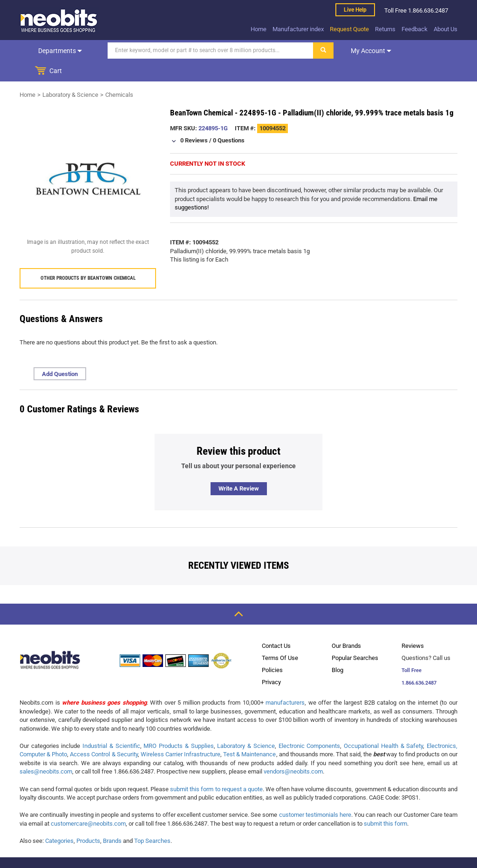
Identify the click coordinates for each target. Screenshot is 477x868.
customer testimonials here (315, 794)
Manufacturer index (298, 29)
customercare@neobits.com (88, 803)
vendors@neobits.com (293, 751)
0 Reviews (194, 120)
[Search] (191, 50)
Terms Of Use (280, 637)
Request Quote (349, 29)
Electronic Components (310, 725)
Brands (112, 820)
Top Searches (152, 820)
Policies (272, 649)
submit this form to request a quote (216, 769)
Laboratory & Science (70, 74)
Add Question (60, 353)
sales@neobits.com (46, 751)
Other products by (88, 258)
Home (259, 29)
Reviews (413, 625)
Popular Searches (355, 637)
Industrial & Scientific (111, 725)
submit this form (385, 803)
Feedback (415, 29)
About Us (446, 29)
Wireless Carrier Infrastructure (181, 734)
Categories (59, 820)
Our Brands (346, 625)
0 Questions (229, 120)
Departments (50, 51)
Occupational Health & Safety (383, 725)
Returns (385, 29)
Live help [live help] (355, 10)
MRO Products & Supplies (178, 725)
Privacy (271, 662)
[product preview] (88, 158)
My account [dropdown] (351, 51)
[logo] (59, 20)
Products (88, 820)
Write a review (239, 468)
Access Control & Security (104, 734)
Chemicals (119, 74)
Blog (337, 649)
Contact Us (276, 625)
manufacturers (285, 682)
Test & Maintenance (249, 734)
